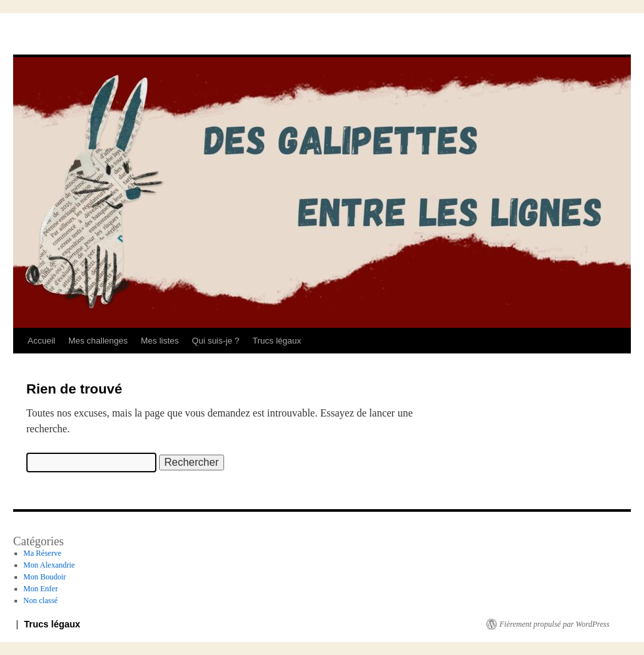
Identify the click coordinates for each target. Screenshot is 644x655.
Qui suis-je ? (216, 341)
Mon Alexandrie (49, 565)
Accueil (41, 341)
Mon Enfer (41, 589)
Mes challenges (98, 341)
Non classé (41, 600)
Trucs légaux (277, 341)
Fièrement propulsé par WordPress (554, 624)
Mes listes (160, 341)
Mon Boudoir (45, 577)
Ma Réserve (43, 553)
